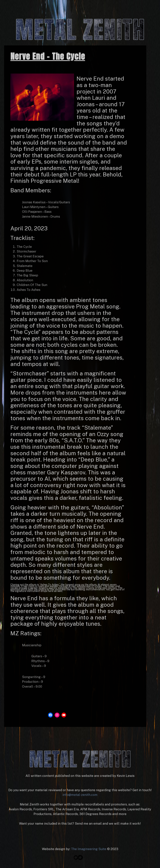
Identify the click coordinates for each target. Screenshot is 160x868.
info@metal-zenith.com (80, 795)
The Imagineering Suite (89, 849)
